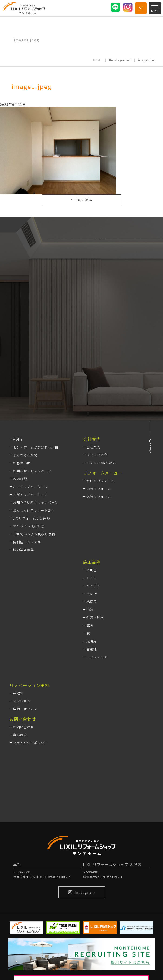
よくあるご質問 (25, 455)
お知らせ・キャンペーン (32, 471)
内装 (90, 609)
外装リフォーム (99, 497)
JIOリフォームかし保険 (32, 518)
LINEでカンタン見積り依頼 (34, 534)
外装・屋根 (95, 617)
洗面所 (92, 594)
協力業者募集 (23, 550)
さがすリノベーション (30, 495)
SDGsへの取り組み (101, 463)
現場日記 (20, 479)
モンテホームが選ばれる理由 (36, 447)
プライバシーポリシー (30, 743)
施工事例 (92, 562)
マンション (22, 701)
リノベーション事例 (29, 685)
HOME (98, 60)
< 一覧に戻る (81, 200)
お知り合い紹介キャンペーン (36, 502)
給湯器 (92, 602)
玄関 (90, 625)
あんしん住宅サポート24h (33, 510)
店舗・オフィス (25, 709)
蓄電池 (92, 649)
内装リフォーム (99, 489)
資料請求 (20, 735)
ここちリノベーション (30, 487)
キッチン (93, 586)
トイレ (92, 578)
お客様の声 (22, 463)
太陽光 (92, 641)
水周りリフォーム (100, 481)
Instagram (82, 892)
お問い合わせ (23, 727)
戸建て (18, 693)
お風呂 (92, 570)
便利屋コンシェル (27, 542)
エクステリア (97, 657)
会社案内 (93, 447)
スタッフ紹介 (97, 455)
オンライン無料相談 (29, 526)
